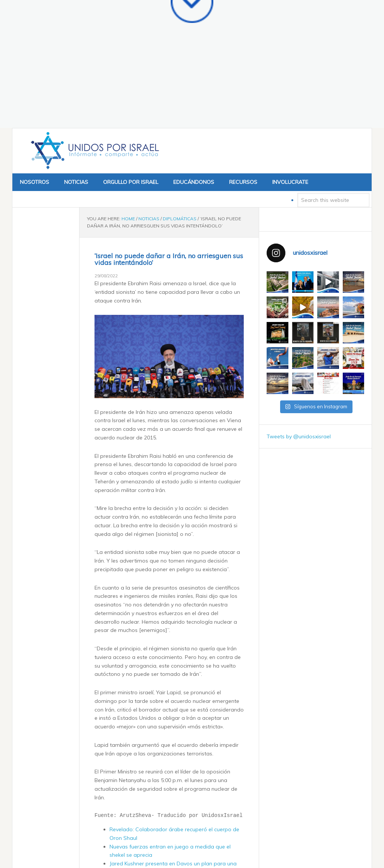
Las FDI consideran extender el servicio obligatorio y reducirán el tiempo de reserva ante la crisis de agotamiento (174, 769)
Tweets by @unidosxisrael (299, 316)
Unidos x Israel (93, 30)
